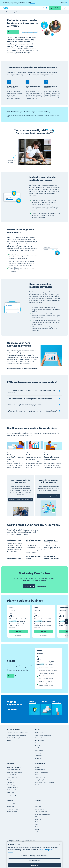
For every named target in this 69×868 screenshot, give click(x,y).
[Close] (59, 844)
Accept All (34, 865)
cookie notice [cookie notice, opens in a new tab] (43, 850)
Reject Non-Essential (34, 860)
